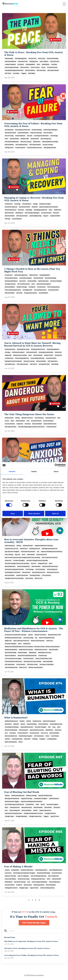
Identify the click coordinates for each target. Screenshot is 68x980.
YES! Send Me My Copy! (34, 923)
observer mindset (10, 656)
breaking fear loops (23, 349)
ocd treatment (40, 569)
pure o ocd (44, 733)
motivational (35, 139)
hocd (24, 555)
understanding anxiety (47, 888)
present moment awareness (13, 661)
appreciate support (49, 721)
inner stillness (44, 61)
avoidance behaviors (27, 870)
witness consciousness (36, 667)
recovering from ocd (39, 572)
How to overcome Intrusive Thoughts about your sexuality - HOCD (31, 541)
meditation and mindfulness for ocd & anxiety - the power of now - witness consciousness (32, 647)
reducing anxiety (39, 885)
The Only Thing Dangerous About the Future (29, 414)
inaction (30, 136)
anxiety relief (9, 58)
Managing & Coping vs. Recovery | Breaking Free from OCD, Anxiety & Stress (34, 199)
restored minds (30, 70)
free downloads (43, 724)
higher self (8, 641)
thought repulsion (21, 816)
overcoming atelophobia (39, 882)
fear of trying (9, 136)
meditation (58, 210)
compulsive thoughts (41, 799)
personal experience (40, 290)
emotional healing (53, 58)
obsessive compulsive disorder (14, 569)
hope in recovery (43, 281)
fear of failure (48, 133)
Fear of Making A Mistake (18, 867)
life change (54, 136)
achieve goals (9, 418)
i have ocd (8, 560)
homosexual (31, 555)
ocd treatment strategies (13, 659)
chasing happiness (21, 58)
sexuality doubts (35, 575)
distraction (42, 58)
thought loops (9, 816)
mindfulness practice (45, 653)
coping (35, 204)
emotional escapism (18, 352)
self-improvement (53, 70)
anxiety (17, 418)
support (46, 216)
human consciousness (38, 641)
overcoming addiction (22, 358)
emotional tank (23, 61)
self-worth (33, 364)
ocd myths (32, 287)
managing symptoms (40, 210)
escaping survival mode (46, 352)
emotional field (38, 278)
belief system (34, 275)
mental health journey (37, 730)
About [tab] (56, 471)
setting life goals (44, 364)
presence (19, 885)
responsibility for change (50, 142)
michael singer (22, 653)
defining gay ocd (35, 549)
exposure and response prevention (52, 552)
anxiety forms (37, 721)
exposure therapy (10, 876)
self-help (19, 293)
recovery (56, 213)
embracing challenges (50, 130)
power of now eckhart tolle (44, 659)
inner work (58, 352)
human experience (11, 210)
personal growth (52, 67)
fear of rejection (53, 876)
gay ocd (17, 555)
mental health (14, 139)
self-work (8, 73)
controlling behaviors (56, 870)
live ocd (33, 563)
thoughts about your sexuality (14, 578)
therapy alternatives (30, 293)
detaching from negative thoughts (24, 873)
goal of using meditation (47, 638)
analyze (22, 721)
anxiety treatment (40, 635)
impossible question (27, 727)
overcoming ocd (52, 569)
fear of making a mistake (39, 876)
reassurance (26, 572)
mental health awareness (50, 566)
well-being (32, 73)
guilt (37, 804)
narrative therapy (20, 882)
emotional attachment (28, 552)
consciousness (27, 204)
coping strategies (45, 204)
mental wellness (10, 287)
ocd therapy (30, 569)
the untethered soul (11, 667)
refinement (37, 142)
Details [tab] (34, 471)
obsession (58, 730)
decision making (37, 130)
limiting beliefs (30, 64)
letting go (21, 64)
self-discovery (41, 70)
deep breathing (32, 724)
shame (35, 810)
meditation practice (41, 650)
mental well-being (10, 653)
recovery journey (26, 142)
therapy (7, 219)
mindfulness (46, 64)
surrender (16, 73)
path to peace (35, 67)
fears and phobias (10, 879)
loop (54, 727)
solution (7, 739)
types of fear (55, 816)
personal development (12, 142)
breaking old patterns (38, 349)
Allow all (55, 513)
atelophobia (15, 870)
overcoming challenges (32, 213)
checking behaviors (41, 870)
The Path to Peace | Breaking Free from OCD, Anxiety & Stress (34, 54)
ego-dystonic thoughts (12, 552)
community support (26, 278)
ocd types (13, 733)
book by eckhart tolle (54, 635)
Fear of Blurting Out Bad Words (22, 792)
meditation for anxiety (26, 650)
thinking (35, 739)
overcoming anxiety (53, 287)
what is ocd (38, 578)
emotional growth (10, 133)
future (7, 421)
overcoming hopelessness (13, 290)
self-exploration (10, 364)
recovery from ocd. (53, 572)
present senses (34, 733)
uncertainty (29, 578)
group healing (32, 281)
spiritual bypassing (35, 216)
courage (8, 352)
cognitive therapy (27, 799)
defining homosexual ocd (50, 549)
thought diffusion (50, 813)
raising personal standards (13, 361)
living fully (8, 355)
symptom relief (55, 216)
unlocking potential (50, 148)
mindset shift (25, 139)
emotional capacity (11, 207)
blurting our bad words (12, 799)
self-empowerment (22, 145)
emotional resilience (11, 281)
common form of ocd (12, 549)
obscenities (48, 807)
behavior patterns (27, 418)
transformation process (34, 148)
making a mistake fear (38, 879)
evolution (35, 207)
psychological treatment (13, 572)
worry (20, 742)
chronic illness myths (11, 278)
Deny (13, 513)
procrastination (10, 424)
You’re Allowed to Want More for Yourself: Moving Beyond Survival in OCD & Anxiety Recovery (32, 344)
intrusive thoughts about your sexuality (17, 563)
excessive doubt (57, 873)
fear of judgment (23, 876)
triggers (24, 73)
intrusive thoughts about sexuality (37, 560)
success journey (48, 145)
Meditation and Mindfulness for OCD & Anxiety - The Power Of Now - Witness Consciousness (34, 630)
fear (59, 418)
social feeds (55, 736)
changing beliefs (45, 275)
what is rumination (11, 742)
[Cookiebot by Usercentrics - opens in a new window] (56, 465)
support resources (45, 810)
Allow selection (34, 513)
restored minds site (11, 736)
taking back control (11, 888)
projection (20, 424)
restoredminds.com (50, 424)
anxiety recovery (10, 349)
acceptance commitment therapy (16, 635)
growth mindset (20, 136)
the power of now (32, 664)
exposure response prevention (49, 207)
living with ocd (42, 563)
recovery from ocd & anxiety (33, 661)
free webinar (30, 804)
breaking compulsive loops (13, 638)
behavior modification (45, 796)
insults (43, 804)
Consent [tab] (12, 471)
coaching (17, 204)
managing (29, 210)
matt (38, 64)
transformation (20, 148)
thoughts (42, 739)
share (47, 736)
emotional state (51, 418)
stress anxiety (46, 575)
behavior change (31, 796)
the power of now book (46, 664)
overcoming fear (46, 139)
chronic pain (32, 58)
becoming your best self (23, 130)
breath (23, 724)
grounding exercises (56, 724)
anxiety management (21, 275)
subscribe (27, 739)
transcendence (17, 219)
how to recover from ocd (50, 558)
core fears (8, 873)
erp (38, 552)
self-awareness (53, 361)
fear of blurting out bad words (14, 804)
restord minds (9, 145)
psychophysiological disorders (14, 70)
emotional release (10, 61)
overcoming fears (55, 882)
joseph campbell (10, 64)
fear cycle (22, 281)
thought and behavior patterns (33, 813)
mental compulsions (24, 566)
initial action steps (24, 879)
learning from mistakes (41, 136)
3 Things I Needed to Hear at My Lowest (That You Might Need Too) (32, 270)
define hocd (24, 549)
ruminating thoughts (26, 736)
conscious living (28, 638)
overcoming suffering (12, 67)
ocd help (54, 64)
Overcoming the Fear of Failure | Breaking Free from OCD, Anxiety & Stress (33, 125)
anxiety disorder (28, 546)
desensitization (54, 799)
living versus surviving (20, 355)
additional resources (11, 721)
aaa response (9, 130)
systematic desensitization (13, 813)
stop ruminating (17, 739)
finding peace (34, 61)
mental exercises (27, 807)
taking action (9, 148)
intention (21, 210)
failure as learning (36, 133)
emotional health (23, 133)
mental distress (15, 807)
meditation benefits (11, 650)
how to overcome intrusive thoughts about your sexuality (22, 558)
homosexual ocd (42, 555)
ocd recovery (41, 287)
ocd (28, 421)
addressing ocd (10, 546)
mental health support (44, 284)
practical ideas (10, 885)
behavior (16, 724)
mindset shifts (49, 355)
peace (43, 67)
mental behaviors (10, 566)
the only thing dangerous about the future (31, 427)
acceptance (9, 204)
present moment (48, 421)
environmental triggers (12, 801)
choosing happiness (53, 349)
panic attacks (25, 67)
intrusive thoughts (56, 281)
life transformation (24, 284)
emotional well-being (43, 873)
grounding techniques (12, 727)
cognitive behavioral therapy (44, 546)
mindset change (22, 287)
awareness (8, 724)
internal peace (55, 61)
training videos (52, 739)
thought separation (35, 816)
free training (9, 555)
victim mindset (43, 293)
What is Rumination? (16, 718)
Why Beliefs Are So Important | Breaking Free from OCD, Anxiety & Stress (31, 941)
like (49, 727)
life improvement (10, 284)
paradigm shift (27, 290)
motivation (58, 355)
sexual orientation (22, 575)
